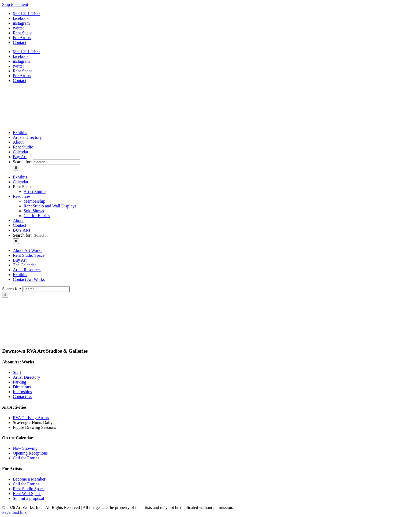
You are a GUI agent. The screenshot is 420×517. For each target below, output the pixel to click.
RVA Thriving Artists (31, 418)
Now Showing (25, 448)
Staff (17, 372)
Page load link (14, 512)
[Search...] (57, 162)
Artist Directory (27, 377)
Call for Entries (27, 458)
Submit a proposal (28, 498)
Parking (20, 382)
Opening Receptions (30, 453)
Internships (22, 392)
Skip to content (15, 4)
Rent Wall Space (27, 494)
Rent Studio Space (29, 489)
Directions (22, 387)
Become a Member (29, 479)
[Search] (16, 168)
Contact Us (22, 397)
